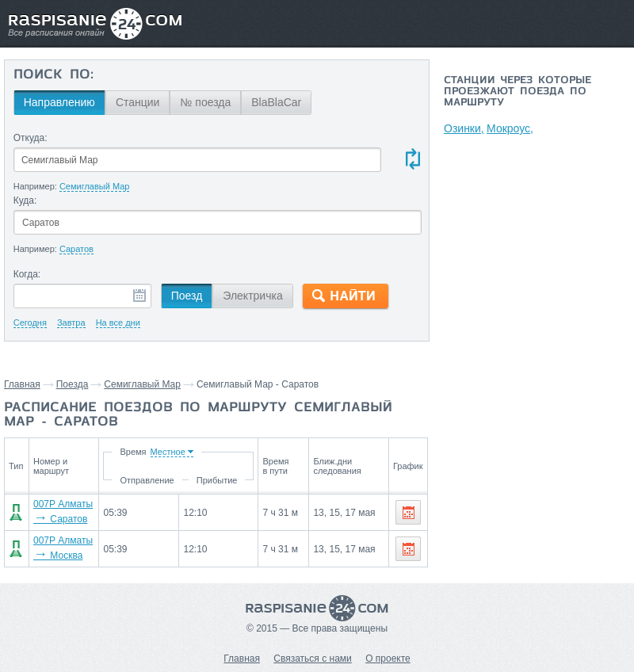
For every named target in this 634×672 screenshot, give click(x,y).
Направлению (59, 102)
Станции (138, 102)
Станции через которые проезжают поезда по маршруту (518, 92)
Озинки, (464, 128)
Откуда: (31, 138)
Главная (22, 384)
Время (135, 452)
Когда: (27, 274)
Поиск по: (53, 75)
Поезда (73, 384)
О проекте (388, 659)
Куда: (25, 200)
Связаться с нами (312, 659)
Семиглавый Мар (142, 384)
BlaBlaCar (276, 102)
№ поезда (205, 102)
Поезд (187, 296)
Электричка (252, 296)
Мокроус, (511, 128)
